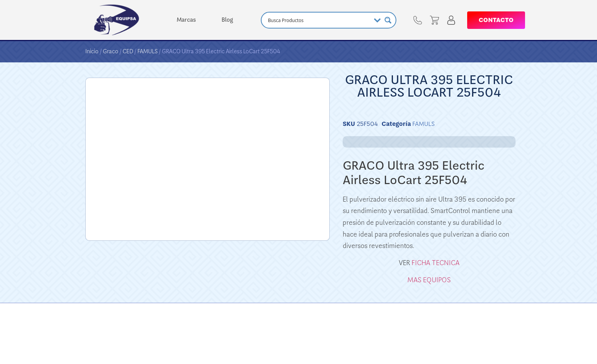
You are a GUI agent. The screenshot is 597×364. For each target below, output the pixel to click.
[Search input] (318, 20)
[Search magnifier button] (388, 20)
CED (128, 51)
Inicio (92, 51)
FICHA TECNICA (436, 263)
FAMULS (148, 51)
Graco (111, 51)
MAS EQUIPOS (429, 280)
